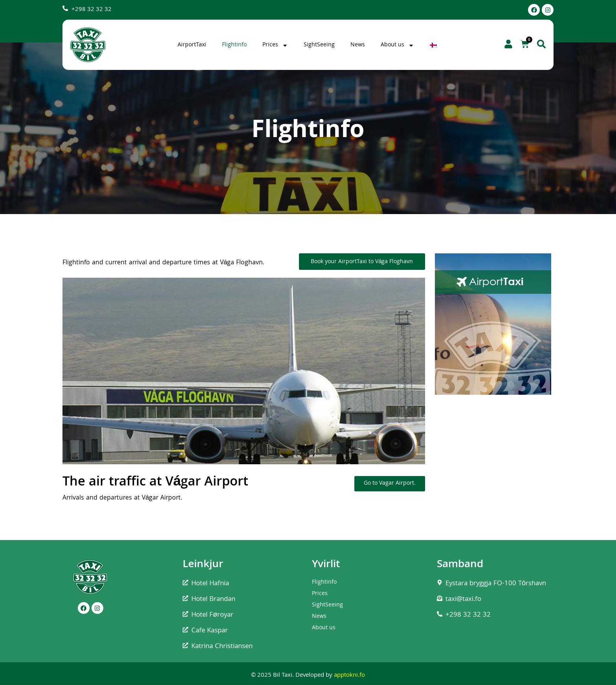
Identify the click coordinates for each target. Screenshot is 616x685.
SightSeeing (319, 45)
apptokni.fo (349, 676)
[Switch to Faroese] (434, 45)
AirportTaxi (192, 45)
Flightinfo (234, 45)
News (358, 45)
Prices (275, 45)
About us (397, 45)
